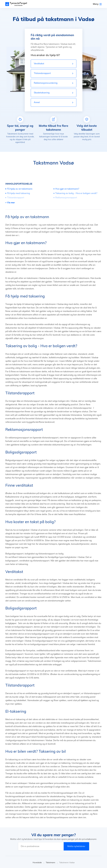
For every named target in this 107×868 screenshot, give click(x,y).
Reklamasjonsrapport (66, 198)
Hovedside (39, 863)
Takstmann (52, 863)
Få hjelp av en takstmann (20, 189)
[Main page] (17, 4)
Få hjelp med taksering (19, 193)
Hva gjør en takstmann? (67, 189)
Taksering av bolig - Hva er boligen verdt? (76, 193)
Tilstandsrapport (16, 198)
